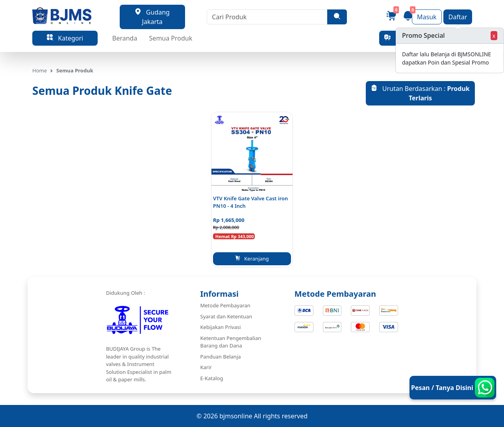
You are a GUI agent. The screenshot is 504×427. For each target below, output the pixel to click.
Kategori (65, 38)
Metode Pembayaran (225, 305)
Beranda (125, 38)
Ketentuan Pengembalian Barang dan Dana (231, 342)
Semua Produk (171, 38)
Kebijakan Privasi (221, 327)
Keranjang (252, 259)
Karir (206, 367)
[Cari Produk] (267, 17)
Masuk (427, 17)
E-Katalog (212, 378)
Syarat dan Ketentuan (226, 316)
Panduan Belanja (221, 357)
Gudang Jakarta (152, 17)
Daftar (458, 17)
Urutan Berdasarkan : (420, 93)
